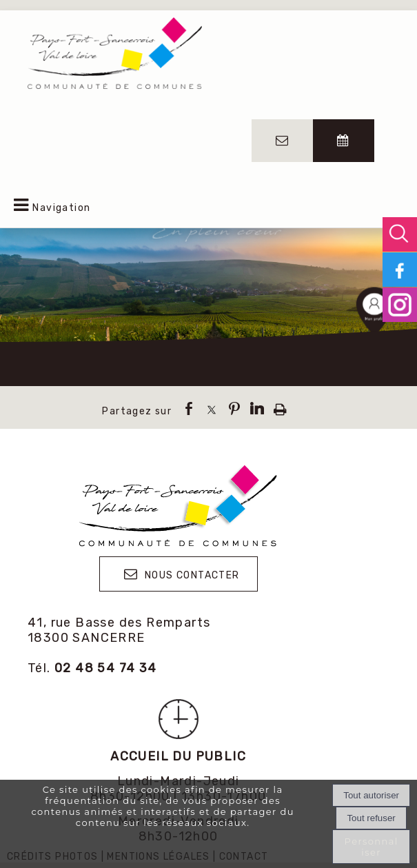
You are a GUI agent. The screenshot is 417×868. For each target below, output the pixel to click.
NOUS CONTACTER (192, 575)
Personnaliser (372, 847)
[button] (400, 234)
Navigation (61, 208)
